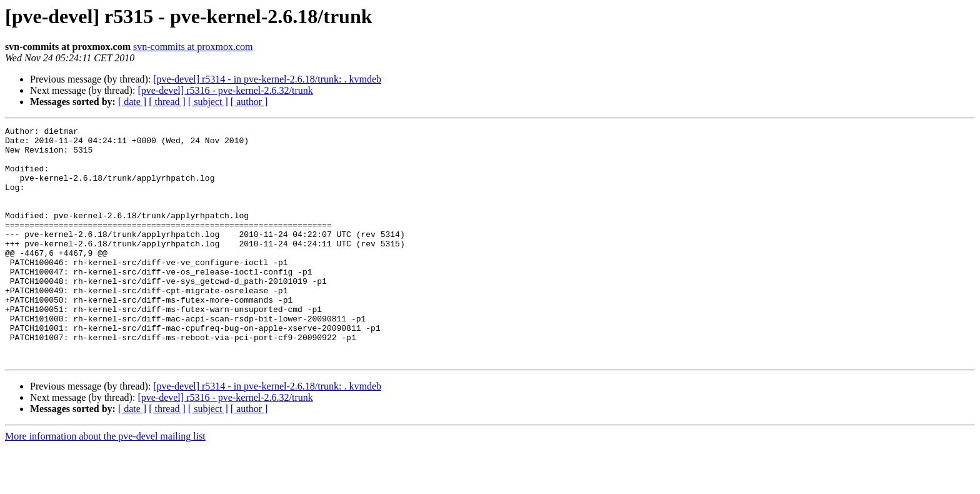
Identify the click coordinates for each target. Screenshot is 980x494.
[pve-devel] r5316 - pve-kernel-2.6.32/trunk (225, 90)
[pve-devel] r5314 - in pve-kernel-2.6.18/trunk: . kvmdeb (267, 79)
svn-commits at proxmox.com (193, 47)
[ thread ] (167, 102)
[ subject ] (208, 102)
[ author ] (249, 102)
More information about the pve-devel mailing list (105, 483)
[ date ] (132, 102)
